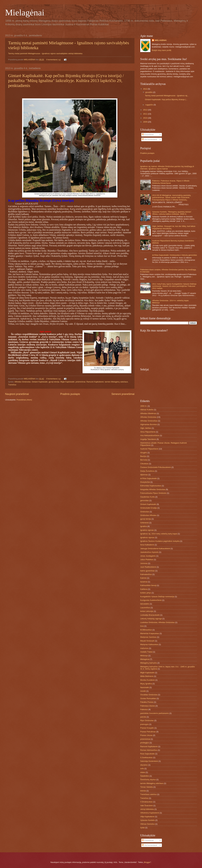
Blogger (147, 862)
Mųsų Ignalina (146, 684)
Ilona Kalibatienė (147, 545)
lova (142, 626)
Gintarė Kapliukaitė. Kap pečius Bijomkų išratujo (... (166, 99)
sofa (142, 769)
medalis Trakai (146, 652)
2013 (145, 89)
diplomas (144, 475)
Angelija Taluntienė (148, 439)
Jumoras (144, 563)
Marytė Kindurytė (147, 641)
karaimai (144, 582)
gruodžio (149, 92)
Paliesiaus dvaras (148, 706)
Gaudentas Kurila (148, 497)
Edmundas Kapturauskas (151, 486)
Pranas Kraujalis (147, 728)
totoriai (143, 791)
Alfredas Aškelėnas (148, 413)
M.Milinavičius (146, 630)
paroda (143, 717)
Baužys (143, 456)
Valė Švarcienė (146, 806)
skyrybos (144, 765)
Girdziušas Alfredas (148, 515)
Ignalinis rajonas (147, 530)
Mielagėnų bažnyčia (149, 663)
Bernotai (144, 460)
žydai (142, 828)
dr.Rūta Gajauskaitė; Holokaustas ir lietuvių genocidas (175, 255)
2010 (145, 118)
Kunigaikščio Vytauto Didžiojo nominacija (157, 597)
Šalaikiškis (145, 776)
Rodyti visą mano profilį (162, 50)
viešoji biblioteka (147, 809)
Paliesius (144, 709)
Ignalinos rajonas (147, 537)
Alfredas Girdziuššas (149, 421)
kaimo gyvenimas (147, 571)
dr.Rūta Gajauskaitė (148, 478)
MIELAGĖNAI (30, 60)
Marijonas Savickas (148, 637)
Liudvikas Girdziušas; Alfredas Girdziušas (157, 622)
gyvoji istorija (54, 382)
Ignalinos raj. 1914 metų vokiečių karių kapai (159, 534)
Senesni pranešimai (123, 394)
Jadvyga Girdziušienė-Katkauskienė (155, 549)
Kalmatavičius (146, 574)
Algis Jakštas (146, 428)
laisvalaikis (145, 604)
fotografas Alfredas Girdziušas (153, 489)
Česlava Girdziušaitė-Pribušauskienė (155, 467)
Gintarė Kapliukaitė (40, 382)
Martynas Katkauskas (149, 644)
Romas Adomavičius (149, 750)
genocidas (145, 500)
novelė (143, 691)
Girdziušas (145, 512)
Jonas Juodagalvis (148, 556)
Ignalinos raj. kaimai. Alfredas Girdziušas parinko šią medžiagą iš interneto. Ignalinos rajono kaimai (167, 167)
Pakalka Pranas (147, 702)
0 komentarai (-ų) (53, 60)
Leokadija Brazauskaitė (150, 615)
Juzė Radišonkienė (148, 567)
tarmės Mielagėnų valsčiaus (116, 382)
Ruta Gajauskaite (147, 754)
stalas (143, 772)
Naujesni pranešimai (17, 394)
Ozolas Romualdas (148, 698)
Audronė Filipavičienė (149, 449)
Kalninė (143, 578)
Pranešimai (148, 135)
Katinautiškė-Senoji (148, 585)
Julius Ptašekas (147, 560)
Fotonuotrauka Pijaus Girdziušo (153, 493)
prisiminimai (81, 382)
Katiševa (144, 589)
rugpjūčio (149, 105)
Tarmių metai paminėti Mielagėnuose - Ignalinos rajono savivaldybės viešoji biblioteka (45, 53)
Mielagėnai (25, 12)
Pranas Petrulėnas (148, 732)
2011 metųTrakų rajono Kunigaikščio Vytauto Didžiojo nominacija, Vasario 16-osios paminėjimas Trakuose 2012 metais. (174, 286)
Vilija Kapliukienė (147, 817)
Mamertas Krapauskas (150, 633)
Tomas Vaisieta (146, 787)
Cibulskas (144, 464)
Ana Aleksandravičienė (150, 435)
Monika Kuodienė (148, 680)
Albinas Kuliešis (147, 410)
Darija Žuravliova (147, 471)
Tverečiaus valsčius (148, 794)
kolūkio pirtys (146, 593)
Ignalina (144, 526)
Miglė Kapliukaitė (67, 382)
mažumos (144, 648)
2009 (145, 122)
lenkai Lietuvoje (147, 611)
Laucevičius (145, 608)
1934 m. (144, 406)
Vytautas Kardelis (148, 820)
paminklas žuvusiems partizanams (154, 713)
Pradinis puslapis (70, 394)
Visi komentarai (149, 139)
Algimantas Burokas (149, 424)
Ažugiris (144, 453)
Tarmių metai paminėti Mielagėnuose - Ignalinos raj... (167, 96)
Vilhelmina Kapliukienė (150, 813)
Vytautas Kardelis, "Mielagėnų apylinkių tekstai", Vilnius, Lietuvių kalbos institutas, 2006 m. (172, 213)
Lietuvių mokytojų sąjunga (151, 619)
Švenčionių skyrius (148, 780)
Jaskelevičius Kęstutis (149, 552)
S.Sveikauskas (146, 757)
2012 (145, 110)
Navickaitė (145, 687)
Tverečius (12, 385)
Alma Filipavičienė (148, 432)
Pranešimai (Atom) (24, 400)
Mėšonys (144, 656)
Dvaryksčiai (145, 482)
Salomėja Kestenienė (149, 761)
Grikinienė (144, 523)
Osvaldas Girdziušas (149, 695)
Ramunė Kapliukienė (95, 382)
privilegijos (145, 743)
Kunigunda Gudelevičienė (151, 600)
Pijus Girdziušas (147, 720)
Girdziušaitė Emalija (149, 508)
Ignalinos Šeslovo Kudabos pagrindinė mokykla (160, 541)
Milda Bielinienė (147, 676)
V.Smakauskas (146, 802)
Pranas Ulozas (146, 735)
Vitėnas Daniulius (147, 824)
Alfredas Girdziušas (23, 382)
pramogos (144, 724)
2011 (145, 114)
